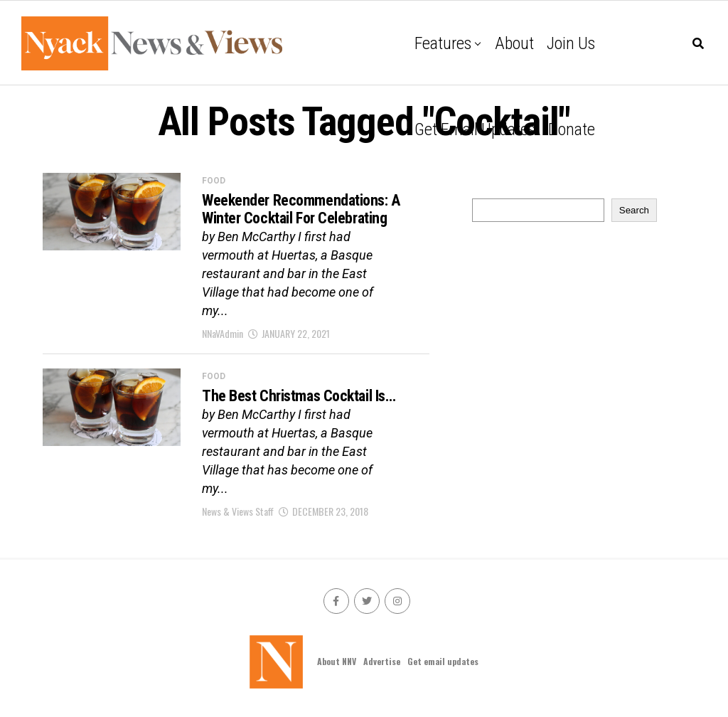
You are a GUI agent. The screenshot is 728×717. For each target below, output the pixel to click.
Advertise (382, 661)
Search (634, 210)
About (514, 43)
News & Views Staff (238, 511)
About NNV (337, 661)
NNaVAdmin (223, 333)
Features (443, 43)
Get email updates (475, 129)
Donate (572, 129)
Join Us (571, 43)
